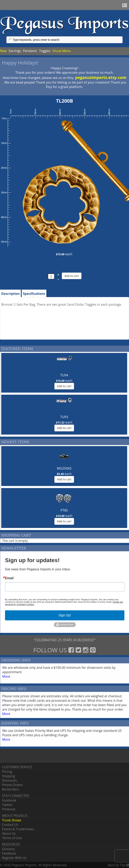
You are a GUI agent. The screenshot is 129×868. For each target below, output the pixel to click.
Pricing (7, 772)
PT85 (64, 510)
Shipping (9, 776)
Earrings (15, 51)
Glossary (8, 849)
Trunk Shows (12, 820)
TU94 (64, 375)
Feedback (9, 853)
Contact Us (10, 825)
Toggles (45, 51)
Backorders (10, 789)
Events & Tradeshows (18, 829)
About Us (9, 833)
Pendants (30, 51)
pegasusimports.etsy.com (101, 77)
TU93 (64, 417)
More (6, 676)
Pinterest (9, 809)
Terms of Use (12, 838)
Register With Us (14, 858)
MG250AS (64, 468)
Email (9, 578)
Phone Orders (12, 785)
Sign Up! (65, 615)
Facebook (9, 800)
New (3, 51)
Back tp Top (118, 865)
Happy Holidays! (20, 63)
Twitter (7, 805)
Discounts (9, 780)
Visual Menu (61, 51)
